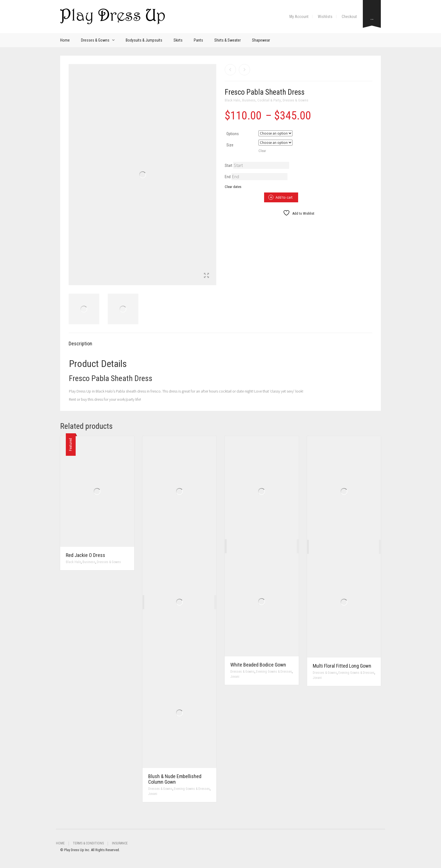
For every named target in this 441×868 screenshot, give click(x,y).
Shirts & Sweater (228, 40)
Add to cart (284, 197)
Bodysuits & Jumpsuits (144, 40)
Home (65, 40)
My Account (299, 17)
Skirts (178, 40)
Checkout (349, 17)
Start (229, 166)
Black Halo (232, 100)
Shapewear (261, 40)
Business (249, 100)
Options (233, 134)
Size (230, 145)
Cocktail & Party (269, 100)
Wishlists (325, 17)
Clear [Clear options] (262, 151)
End (228, 177)
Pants (198, 40)
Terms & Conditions (88, 843)
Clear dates (233, 187)
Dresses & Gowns (95, 40)
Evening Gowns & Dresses (192, 789)
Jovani (153, 794)
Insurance (120, 843)
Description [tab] (80, 344)
